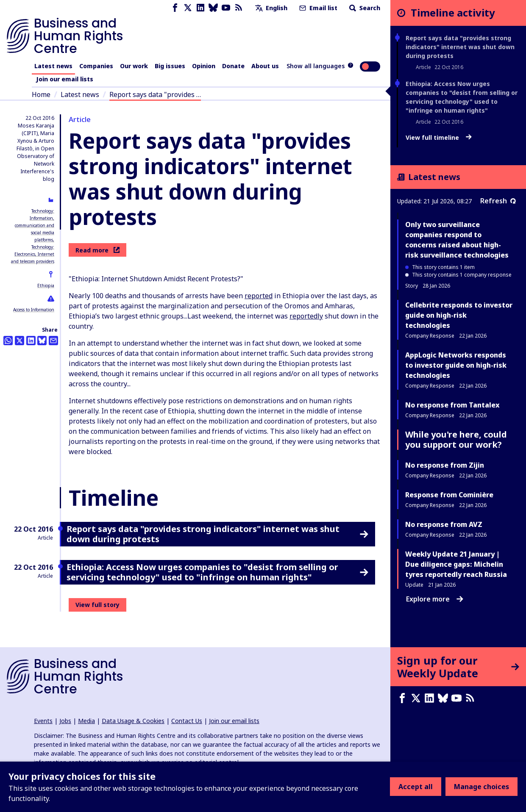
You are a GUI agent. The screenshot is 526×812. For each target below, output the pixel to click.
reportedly (306, 316)
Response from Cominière (449, 495)
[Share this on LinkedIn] (31, 341)
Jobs (65, 721)
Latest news (53, 66)
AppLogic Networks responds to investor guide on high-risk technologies (456, 365)
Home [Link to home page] (41, 94)
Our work (134, 66)
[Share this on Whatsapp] (8, 341)
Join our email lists (65, 79)
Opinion (204, 66)
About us (265, 66)
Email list (317, 8)
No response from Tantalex (452, 405)
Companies (96, 66)
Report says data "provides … (155, 94)
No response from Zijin (445, 465)
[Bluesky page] (213, 8)
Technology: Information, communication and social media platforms (35, 225)
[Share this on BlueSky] (42, 341)
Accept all (416, 787)
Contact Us (187, 721)
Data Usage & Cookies (133, 721)
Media (86, 721)
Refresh (498, 201)
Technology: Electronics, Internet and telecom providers (33, 254)
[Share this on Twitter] (19, 341)
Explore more (435, 599)
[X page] (188, 8)
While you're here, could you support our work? (456, 439)
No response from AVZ (444, 524)
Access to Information (34, 310)
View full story (97, 605)
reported (259, 296)
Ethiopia (46, 285)
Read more (97, 250)
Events (43, 721)
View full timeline (439, 138)
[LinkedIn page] (200, 8)
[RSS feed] (239, 8)
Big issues (170, 66)
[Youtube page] (226, 8)
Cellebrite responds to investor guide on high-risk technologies (459, 315)
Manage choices (481, 787)
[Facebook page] (175, 8)
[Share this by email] (53, 341)
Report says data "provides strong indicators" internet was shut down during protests (460, 47)
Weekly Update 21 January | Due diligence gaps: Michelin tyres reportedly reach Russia (456, 564)
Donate (233, 66)
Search (364, 8)
